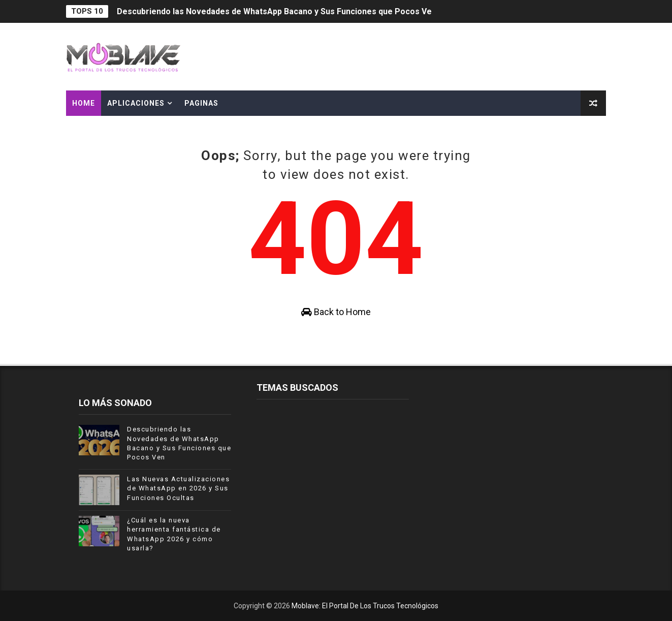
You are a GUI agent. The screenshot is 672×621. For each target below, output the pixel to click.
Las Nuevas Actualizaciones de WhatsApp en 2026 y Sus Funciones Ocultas (178, 488)
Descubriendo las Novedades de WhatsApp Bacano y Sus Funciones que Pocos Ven (277, 11)
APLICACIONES (136, 103)
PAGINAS (201, 103)
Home (84, 103)
